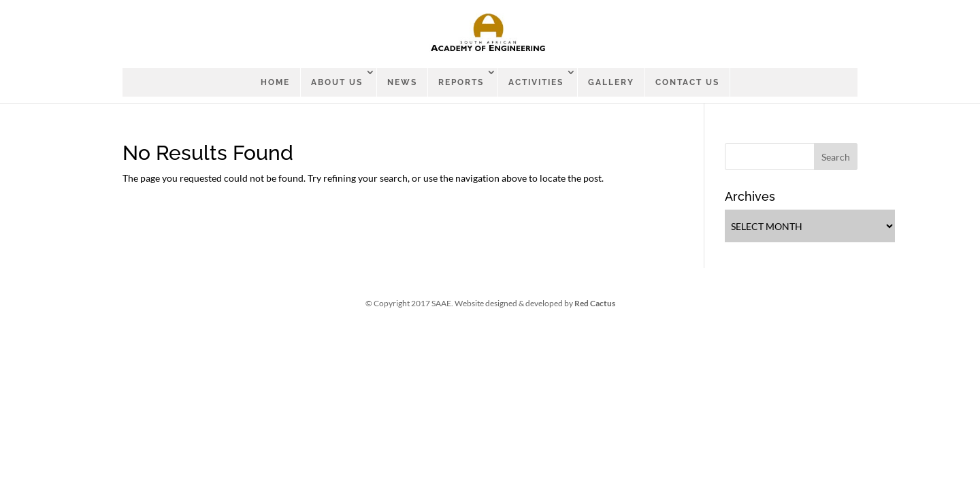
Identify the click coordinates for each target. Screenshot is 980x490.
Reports (461, 82)
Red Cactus (595, 303)
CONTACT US (687, 82)
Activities (536, 82)
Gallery (611, 82)
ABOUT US (337, 82)
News (402, 82)
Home (275, 82)
